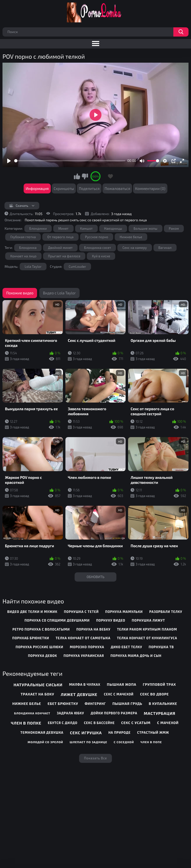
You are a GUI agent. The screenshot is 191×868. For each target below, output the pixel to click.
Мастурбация (160, 713)
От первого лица (60, 237)
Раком (174, 228)
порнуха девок (42, 656)
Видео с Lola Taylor (59, 293)
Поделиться (89, 188)
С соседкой (124, 742)
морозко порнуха (87, 647)
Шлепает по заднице (88, 742)
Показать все (95, 758)
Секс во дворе (154, 694)
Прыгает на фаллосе (64, 256)
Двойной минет (60, 248)
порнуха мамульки (124, 612)
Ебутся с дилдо (63, 723)
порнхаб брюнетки (31, 638)
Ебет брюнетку (63, 704)
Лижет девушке (79, 694)
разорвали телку (166, 612)
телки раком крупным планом (147, 629)
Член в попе (151, 742)
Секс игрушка (86, 733)
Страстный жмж (153, 732)
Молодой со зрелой (45, 742)
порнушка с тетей (81, 612)
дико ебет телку (126, 647)
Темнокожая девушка (42, 732)
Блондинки (38, 228)
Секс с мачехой (119, 694)
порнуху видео (111, 620)
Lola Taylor (33, 267)
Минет (63, 228)
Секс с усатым (136, 723)
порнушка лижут (148, 620)
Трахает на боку (37, 694)
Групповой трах (159, 684)
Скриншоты (64, 188)
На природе (120, 732)
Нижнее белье (131, 237)
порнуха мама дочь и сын (136, 656)
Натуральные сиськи (38, 685)
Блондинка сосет (97, 248)
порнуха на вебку (93, 629)
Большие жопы (145, 228)
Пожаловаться (117, 188)
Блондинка (28, 248)
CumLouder (77, 267)
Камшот (86, 228)
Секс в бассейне (99, 723)
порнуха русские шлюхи (40, 647)
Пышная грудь (127, 704)
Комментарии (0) (150, 188)
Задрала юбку (70, 713)
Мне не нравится (85, 176)
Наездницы (113, 228)
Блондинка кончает (32, 713)
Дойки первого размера (114, 713)
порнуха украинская (84, 656)
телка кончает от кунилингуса (147, 638)
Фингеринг (95, 704)
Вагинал (165, 248)
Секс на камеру (135, 248)
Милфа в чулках (85, 685)
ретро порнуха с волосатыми (41, 629)
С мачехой (168, 723)
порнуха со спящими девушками (57, 620)
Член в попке (26, 723)
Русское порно (97, 237)
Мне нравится (77, 176)
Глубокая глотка (23, 237)
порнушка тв (161, 647)
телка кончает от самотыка (83, 638)
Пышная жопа (122, 684)
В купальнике (163, 704)
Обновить (95, 577)
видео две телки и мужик (32, 612)
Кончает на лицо (23, 256)
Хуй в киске (101, 256)
